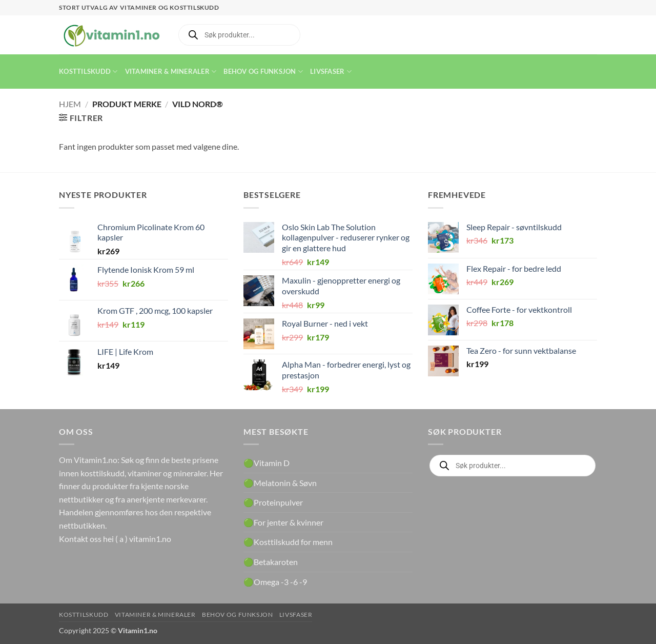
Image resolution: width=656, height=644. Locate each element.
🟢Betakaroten (271, 562)
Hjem (70, 104)
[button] (81, 118)
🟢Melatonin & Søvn (280, 483)
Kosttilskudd (88, 72)
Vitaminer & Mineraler (171, 72)
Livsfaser (331, 72)
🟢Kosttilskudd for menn (288, 542)
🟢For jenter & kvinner (283, 522)
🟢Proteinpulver (273, 502)
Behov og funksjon (263, 72)
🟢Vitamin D (266, 463)
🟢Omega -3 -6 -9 (275, 582)
